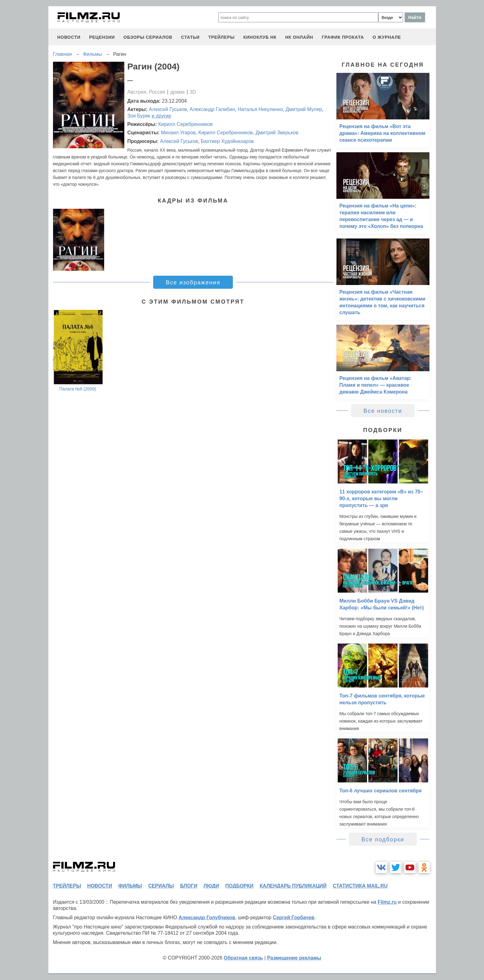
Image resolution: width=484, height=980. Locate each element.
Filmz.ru (387, 902)
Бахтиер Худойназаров (227, 141)
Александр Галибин (212, 109)
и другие (161, 116)
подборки (240, 886)
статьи (190, 37)
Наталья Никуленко (260, 109)
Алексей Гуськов (168, 109)
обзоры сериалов (148, 37)
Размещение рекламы (294, 958)
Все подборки (383, 840)
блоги (189, 886)
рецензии (102, 37)
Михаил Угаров (178, 133)
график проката (343, 37)
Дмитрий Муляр (304, 109)
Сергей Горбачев (294, 918)
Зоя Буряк (139, 116)
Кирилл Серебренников (186, 124)
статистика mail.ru (360, 886)
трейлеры (222, 37)
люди (211, 886)
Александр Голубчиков (207, 918)
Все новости (383, 411)
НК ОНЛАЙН (299, 37)
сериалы (161, 886)
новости (69, 37)
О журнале (387, 37)
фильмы (130, 886)
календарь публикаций (293, 886)
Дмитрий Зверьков (277, 133)
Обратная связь (244, 958)
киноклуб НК (260, 37)
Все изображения (193, 283)
